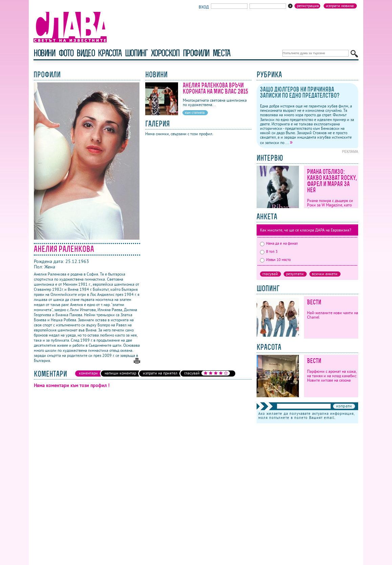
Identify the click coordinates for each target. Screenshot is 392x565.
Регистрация (308, 6)
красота (110, 53)
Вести (314, 302)
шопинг (136, 53)
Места (221, 53)
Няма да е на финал (279, 243)
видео (85, 53)
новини (44, 53)
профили (196, 53)
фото (66, 53)
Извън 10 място (275, 260)
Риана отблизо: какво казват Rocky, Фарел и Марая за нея (332, 181)
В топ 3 (269, 251)
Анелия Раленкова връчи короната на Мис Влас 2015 (215, 88)
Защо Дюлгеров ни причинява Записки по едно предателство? (300, 92)
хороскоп (165, 53)
